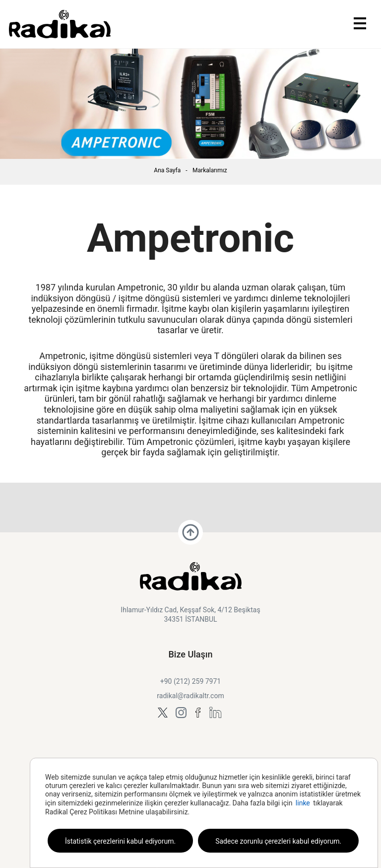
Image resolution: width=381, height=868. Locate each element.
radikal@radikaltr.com (190, 696)
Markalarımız (210, 170)
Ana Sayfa (167, 170)
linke (303, 803)
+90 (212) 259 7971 (190, 681)
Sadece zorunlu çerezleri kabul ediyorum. (278, 841)
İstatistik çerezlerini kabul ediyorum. (120, 841)
